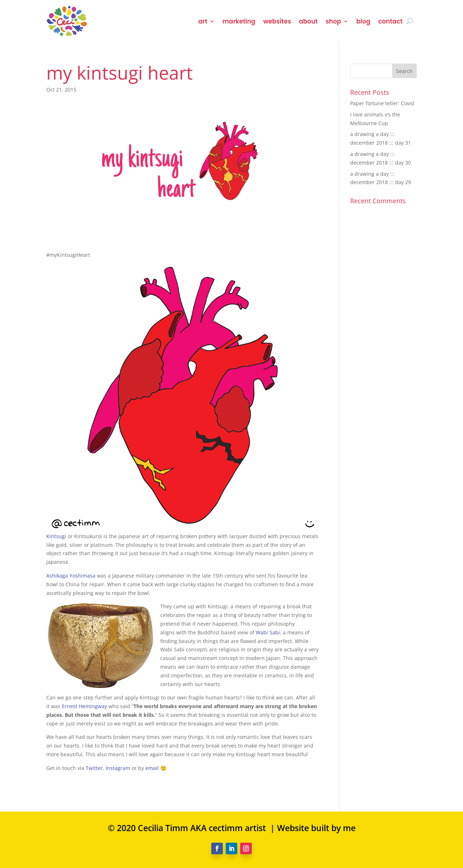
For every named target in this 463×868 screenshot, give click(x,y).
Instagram (118, 768)
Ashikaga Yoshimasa (71, 576)
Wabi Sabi (268, 632)
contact (390, 21)
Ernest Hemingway (84, 706)
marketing (239, 21)
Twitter (94, 768)
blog (363, 21)
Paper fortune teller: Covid (382, 103)
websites (277, 21)
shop (333, 21)
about (308, 21)
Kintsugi (56, 536)
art (203, 21)
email (152, 768)
